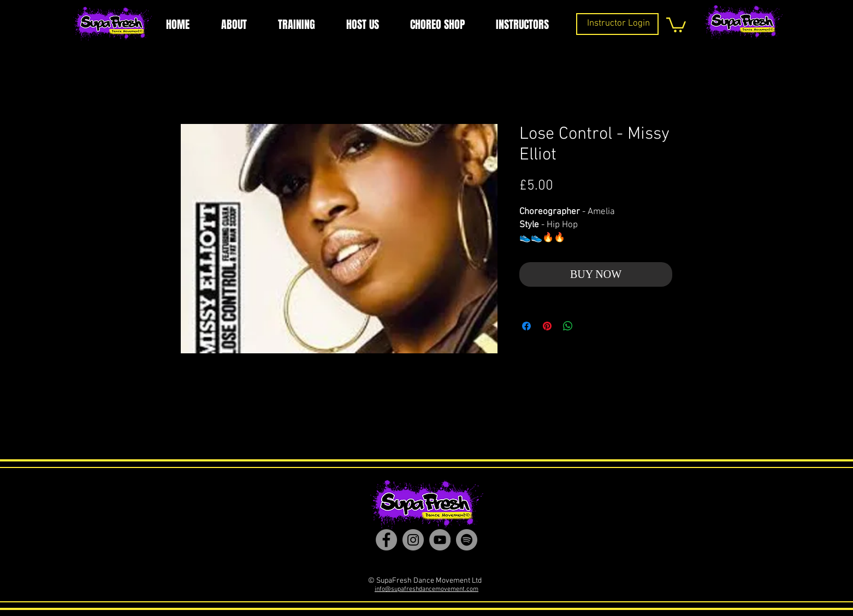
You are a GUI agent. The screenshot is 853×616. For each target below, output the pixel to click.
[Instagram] (413, 540)
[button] (676, 24)
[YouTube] (440, 540)
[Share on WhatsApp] (568, 326)
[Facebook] (386, 540)
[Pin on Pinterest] (547, 326)
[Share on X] (589, 326)
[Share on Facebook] (526, 326)
